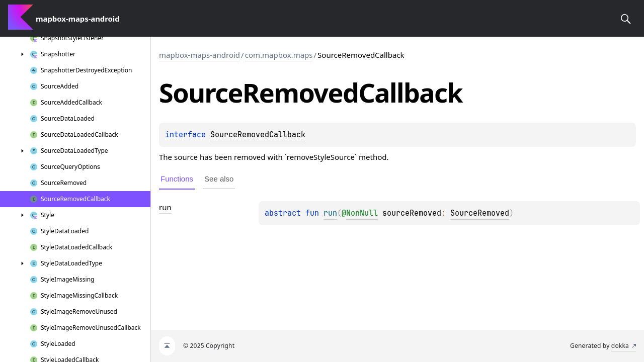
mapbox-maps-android (199, 55)
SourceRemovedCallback (258, 135)
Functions (177, 179)
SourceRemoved (480, 213)
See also (219, 179)
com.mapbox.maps (279, 55)
